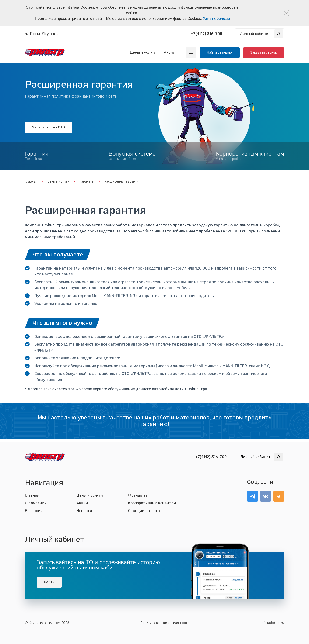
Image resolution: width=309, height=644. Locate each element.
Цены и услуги (143, 52)
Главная (31, 182)
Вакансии (34, 511)
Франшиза (138, 495)
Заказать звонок (264, 53)
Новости (84, 511)
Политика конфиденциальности (165, 623)
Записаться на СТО (49, 127)
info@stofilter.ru (272, 623)
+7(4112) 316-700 (206, 34)
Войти (49, 582)
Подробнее (33, 159)
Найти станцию (220, 53)
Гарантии (87, 182)
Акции (170, 52)
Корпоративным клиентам (152, 503)
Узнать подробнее (122, 159)
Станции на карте (145, 511)
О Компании (36, 503)
